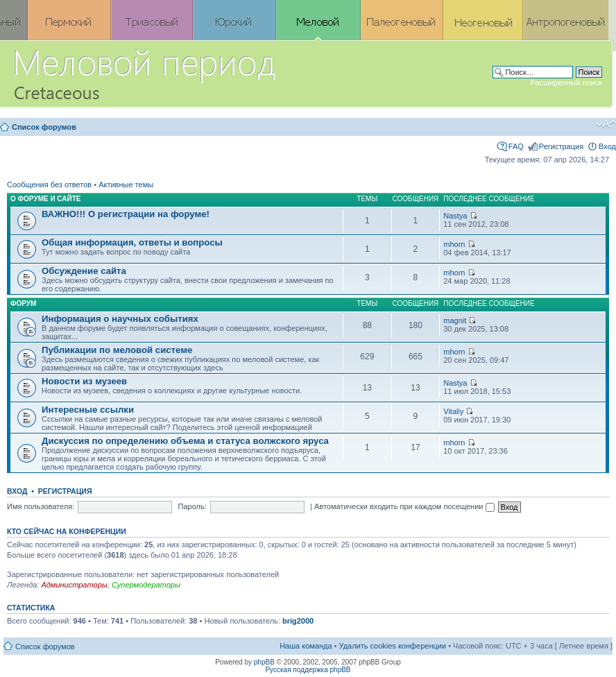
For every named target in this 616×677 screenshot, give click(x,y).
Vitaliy (453, 411)
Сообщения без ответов (49, 185)
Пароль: (192, 506)
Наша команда (306, 646)
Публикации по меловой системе (117, 350)
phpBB (264, 662)
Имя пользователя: (41, 506)
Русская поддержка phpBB (308, 670)
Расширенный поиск (566, 83)
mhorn (454, 244)
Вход (607, 146)
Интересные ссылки (88, 410)
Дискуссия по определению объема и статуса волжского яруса (185, 441)
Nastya (455, 216)
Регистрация (561, 146)
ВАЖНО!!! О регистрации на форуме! (126, 214)
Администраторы (74, 585)
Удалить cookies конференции (393, 646)
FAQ (516, 146)
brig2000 (298, 621)
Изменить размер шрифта (606, 124)
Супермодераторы (146, 585)
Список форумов (44, 127)
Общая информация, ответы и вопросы (132, 242)
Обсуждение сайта (84, 271)
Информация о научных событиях (120, 319)
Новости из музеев (84, 381)
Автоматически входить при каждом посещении (404, 506)
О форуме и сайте (46, 199)
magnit (455, 320)
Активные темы (126, 185)
